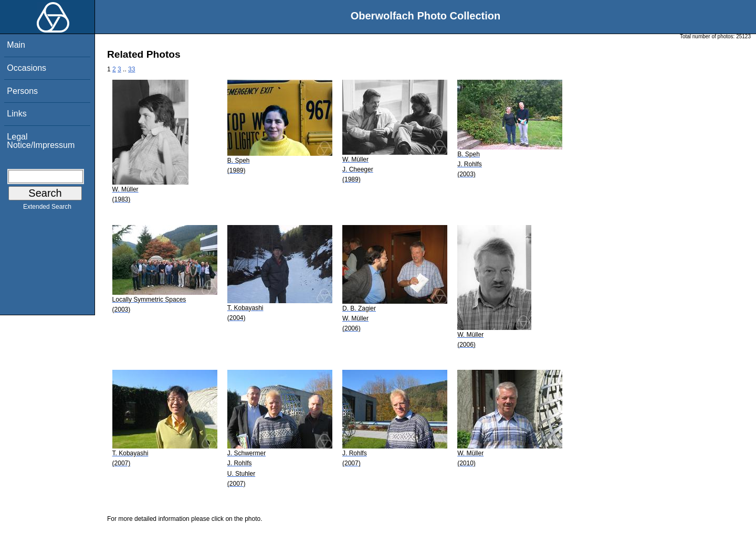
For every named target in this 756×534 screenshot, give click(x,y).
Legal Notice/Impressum (41, 141)
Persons (22, 91)
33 (132, 69)
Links (17, 114)
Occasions (27, 68)
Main (16, 45)
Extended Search (47, 209)
